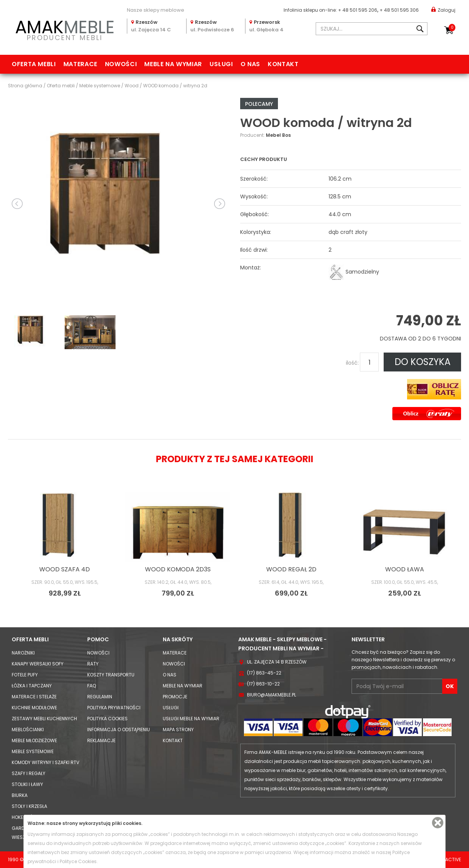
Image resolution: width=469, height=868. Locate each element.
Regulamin (100, 697)
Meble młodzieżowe (34, 740)
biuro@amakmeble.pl (272, 695)
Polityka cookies (107, 719)
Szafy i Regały (29, 773)
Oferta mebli (34, 64)
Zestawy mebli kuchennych (44, 719)
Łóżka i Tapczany (32, 686)
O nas (250, 64)
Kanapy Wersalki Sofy (38, 664)
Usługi (221, 64)
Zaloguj (443, 10)
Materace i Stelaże (34, 697)
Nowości (121, 64)
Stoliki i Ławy (27, 784)
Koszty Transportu (111, 675)
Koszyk (452, 28)
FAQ (92, 686)
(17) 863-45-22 (264, 673)
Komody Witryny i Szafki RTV (46, 762)
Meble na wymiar (173, 64)
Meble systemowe (33, 751)
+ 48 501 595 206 (358, 10)
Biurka (20, 795)
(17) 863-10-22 (263, 684)
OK (450, 686)
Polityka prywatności (114, 708)
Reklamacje (101, 740)
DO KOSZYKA (423, 362)
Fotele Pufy (25, 675)
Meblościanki (28, 730)
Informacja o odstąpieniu (119, 730)
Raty (93, 664)
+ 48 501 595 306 (399, 10)
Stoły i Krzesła (29, 806)
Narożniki (23, 653)
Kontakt (283, 64)
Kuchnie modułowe (34, 708)
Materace (80, 64)
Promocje (175, 697)
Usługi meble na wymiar (191, 719)
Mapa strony (178, 730)
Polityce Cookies (78, 861)
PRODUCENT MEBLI (65, 29)
